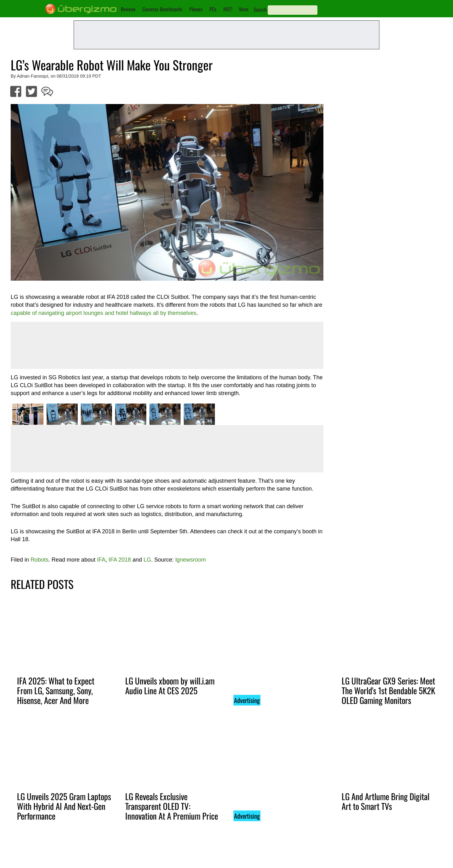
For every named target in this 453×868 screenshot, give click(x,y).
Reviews (128, 9)
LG (147, 560)
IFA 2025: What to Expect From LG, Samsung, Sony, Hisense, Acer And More (56, 690)
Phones (196, 9)
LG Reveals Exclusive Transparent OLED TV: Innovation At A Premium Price (172, 806)
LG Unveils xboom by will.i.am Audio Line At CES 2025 (170, 686)
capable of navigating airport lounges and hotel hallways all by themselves (103, 313)
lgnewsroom (190, 560)
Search (260, 9)
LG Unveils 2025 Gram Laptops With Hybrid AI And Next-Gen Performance (64, 806)
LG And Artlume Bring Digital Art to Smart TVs (386, 801)
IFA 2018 (120, 560)
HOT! (228, 9)
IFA (101, 560)
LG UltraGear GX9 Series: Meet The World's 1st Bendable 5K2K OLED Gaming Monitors (388, 690)
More (244, 9)
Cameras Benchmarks (162, 9)
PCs (213, 9)
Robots (39, 560)
